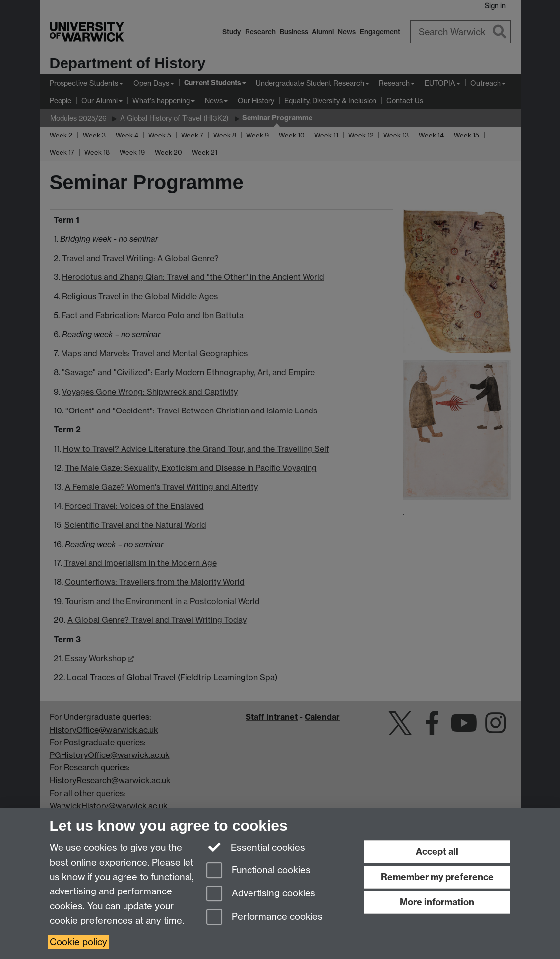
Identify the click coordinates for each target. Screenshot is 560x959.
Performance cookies (265, 918)
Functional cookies (258, 871)
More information (437, 902)
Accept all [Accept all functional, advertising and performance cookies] (437, 852)
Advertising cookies (261, 894)
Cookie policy (78, 942)
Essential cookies (256, 847)
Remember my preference (437, 877)
